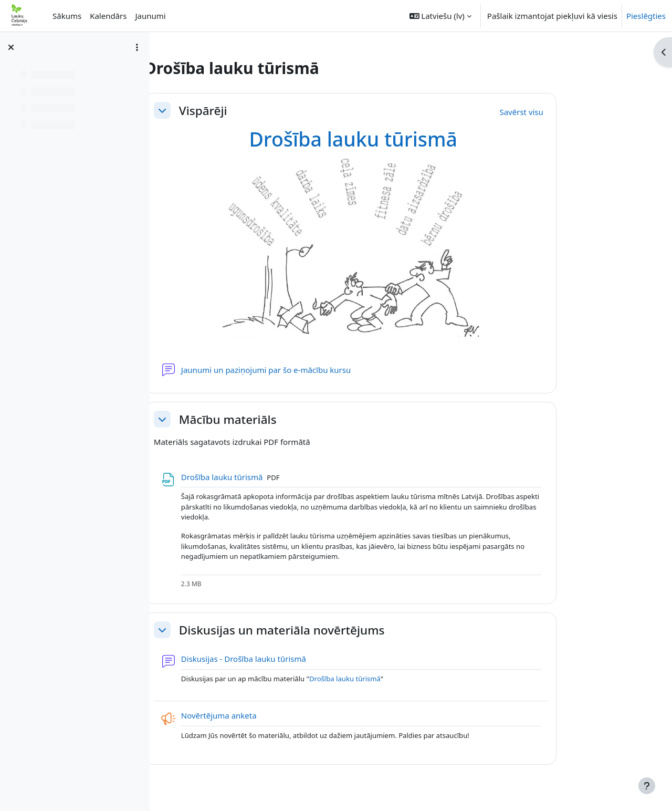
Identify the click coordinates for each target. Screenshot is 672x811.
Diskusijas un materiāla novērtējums (334, 630)
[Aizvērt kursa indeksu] (11, 47)
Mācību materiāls (280, 419)
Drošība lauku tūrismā (405, 139)
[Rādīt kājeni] (647, 786)
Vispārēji (255, 111)
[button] (440, 16)
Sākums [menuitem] (67, 16)
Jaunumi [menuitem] (150, 16)
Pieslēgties (646, 16)
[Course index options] (137, 47)
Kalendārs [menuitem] (108, 16)
